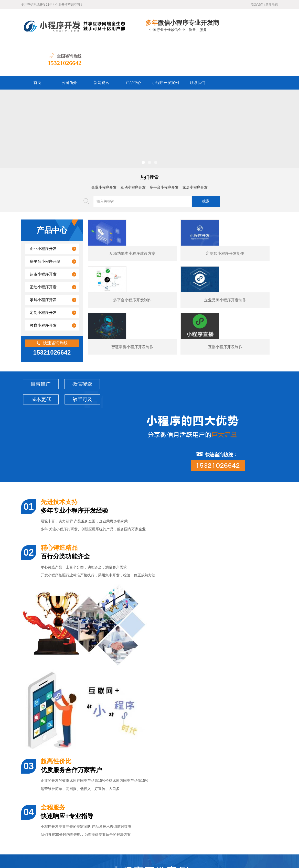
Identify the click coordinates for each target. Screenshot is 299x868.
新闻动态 (272, 5)
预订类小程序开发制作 (261, 696)
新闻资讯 (101, 49)
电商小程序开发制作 (192, 696)
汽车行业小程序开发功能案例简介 (62, 793)
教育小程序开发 (43, 292)
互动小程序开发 (133, 154)
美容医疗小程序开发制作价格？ (60, 781)
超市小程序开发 (43, 241)
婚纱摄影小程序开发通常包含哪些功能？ (68, 746)
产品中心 (133, 49)
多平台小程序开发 (164, 154)
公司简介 (69, 49)
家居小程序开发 (195, 154)
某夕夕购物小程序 (53, 696)
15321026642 (261, 30)
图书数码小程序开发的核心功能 (60, 804)
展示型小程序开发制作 (123, 696)
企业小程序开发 (104, 154)
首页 (37, 49)
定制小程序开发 (43, 279)
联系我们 (257, 5)
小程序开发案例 (165, 49)
